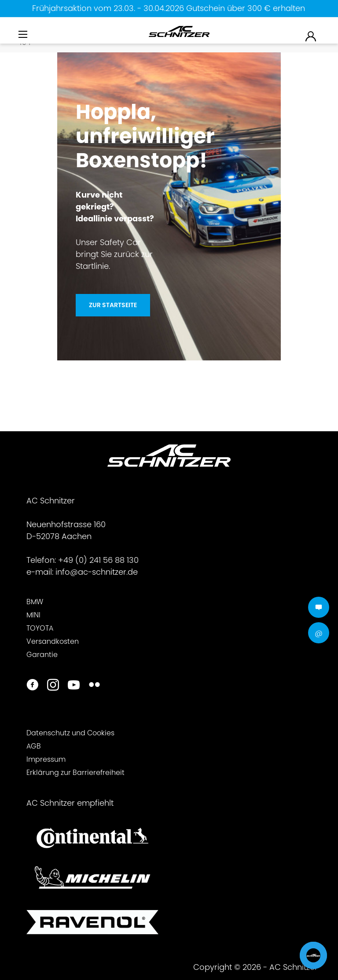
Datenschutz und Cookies (70, 733)
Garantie (42, 655)
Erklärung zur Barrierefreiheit (75, 773)
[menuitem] (24, 37)
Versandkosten (53, 641)
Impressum (46, 759)
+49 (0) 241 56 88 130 (98, 560)
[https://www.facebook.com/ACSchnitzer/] (32, 686)
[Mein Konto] (311, 36)
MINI (33, 615)
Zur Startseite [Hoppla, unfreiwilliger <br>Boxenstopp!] (113, 305)
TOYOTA (40, 628)
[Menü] (24, 35)
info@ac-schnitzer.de (97, 572)
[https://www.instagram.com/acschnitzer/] (53, 686)
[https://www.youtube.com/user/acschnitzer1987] (74, 686)
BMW (35, 602)
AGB (34, 746)
